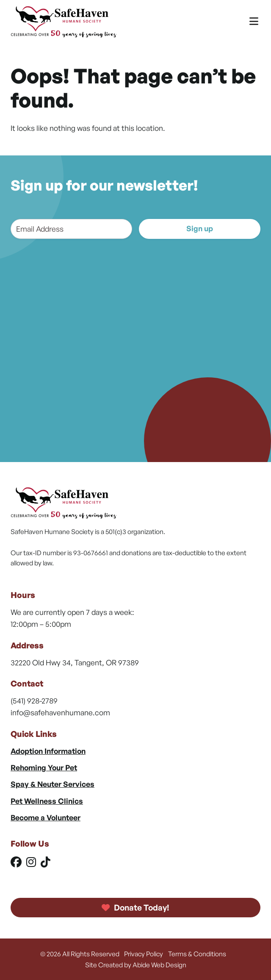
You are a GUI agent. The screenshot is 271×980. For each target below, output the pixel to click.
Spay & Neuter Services (53, 784)
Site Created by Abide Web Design (136, 965)
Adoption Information (48, 751)
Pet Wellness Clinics (47, 801)
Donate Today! (135, 908)
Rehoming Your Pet (44, 767)
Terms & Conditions (197, 954)
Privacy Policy (144, 954)
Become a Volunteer (46, 817)
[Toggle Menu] (254, 21)
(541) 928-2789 (34, 700)
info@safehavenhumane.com (60, 712)
